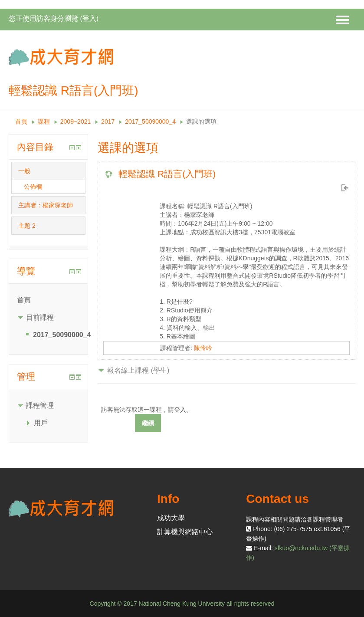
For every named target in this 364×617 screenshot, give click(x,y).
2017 (108, 121)
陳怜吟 (203, 348)
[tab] (48, 171)
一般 (24, 171)
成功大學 (171, 518)
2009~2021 (75, 121)
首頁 (21, 121)
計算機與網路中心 (185, 532)
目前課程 (40, 317)
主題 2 (27, 226)
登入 (89, 18)
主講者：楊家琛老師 (46, 205)
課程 (44, 121)
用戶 (41, 423)
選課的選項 (201, 121)
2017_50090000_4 (150, 121)
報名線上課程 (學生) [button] (138, 370)
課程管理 (40, 405)
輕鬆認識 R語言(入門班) (167, 174)
